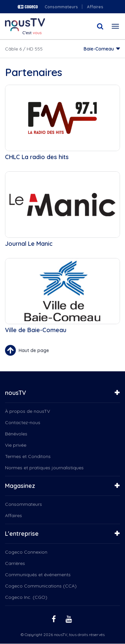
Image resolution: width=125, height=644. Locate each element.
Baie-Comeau (99, 49)
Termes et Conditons (28, 456)
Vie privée (16, 445)
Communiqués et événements (38, 575)
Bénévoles (16, 434)
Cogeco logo (28, 7)
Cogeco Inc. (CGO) (26, 597)
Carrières (15, 563)
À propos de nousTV (27, 411)
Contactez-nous (23, 422)
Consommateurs (61, 7)
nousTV (15, 393)
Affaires (95, 7)
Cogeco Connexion (26, 552)
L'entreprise (22, 534)
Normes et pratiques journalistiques (44, 468)
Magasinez (20, 486)
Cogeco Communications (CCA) (41, 586)
